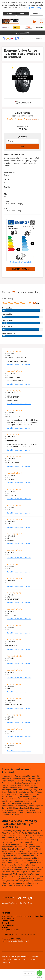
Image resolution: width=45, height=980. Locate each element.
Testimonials (7, 960)
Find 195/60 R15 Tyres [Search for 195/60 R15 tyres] (21, 269)
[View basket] (34, 21)
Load (6, 208)
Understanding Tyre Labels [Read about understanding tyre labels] (21, 262)
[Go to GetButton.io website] (39, 978)
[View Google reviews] (22, 39)
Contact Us (6, 962)
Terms (25, 960)
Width (7, 180)
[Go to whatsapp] (39, 973)
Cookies (33, 960)
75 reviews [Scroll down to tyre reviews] (34, 119)
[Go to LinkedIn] (30, 898)
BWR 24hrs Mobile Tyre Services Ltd (16, 957)
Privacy (17, 960)
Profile (7, 187)
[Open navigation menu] (41, 21)
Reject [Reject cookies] (23, 13)
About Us (36, 957)
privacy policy (35, 8)
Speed (7, 201)
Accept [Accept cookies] (9, 13)
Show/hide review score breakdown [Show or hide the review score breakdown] (19, 364)
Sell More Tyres (26, 903)
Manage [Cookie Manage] (36, 13)
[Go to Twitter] (20, 898)
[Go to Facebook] (15, 898)
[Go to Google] (25, 898)
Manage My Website (10, 903)
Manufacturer (10, 173)
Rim (6, 194)
